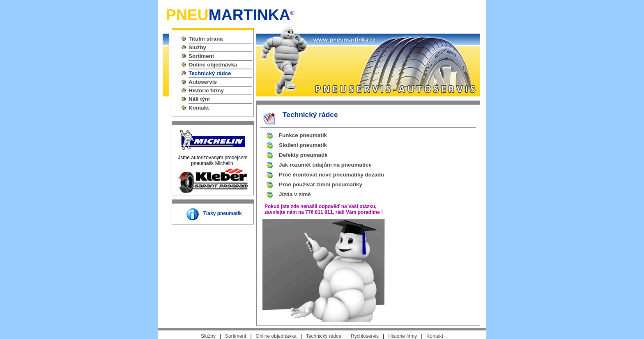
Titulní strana (206, 39)
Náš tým (199, 99)
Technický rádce (210, 73)
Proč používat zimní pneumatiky (321, 184)
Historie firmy (206, 90)
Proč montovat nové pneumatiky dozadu (331, 175)
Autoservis (203, 82)
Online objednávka (213, 65)
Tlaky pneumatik (223, 213)
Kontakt (199, 108)
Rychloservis (365, 336)
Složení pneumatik (303, 145)
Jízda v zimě (295, 194)
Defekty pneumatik (303, 155)
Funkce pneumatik (303, 135)
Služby (197, 47)
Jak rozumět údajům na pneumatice (325, 165)
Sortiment (201, 56)
